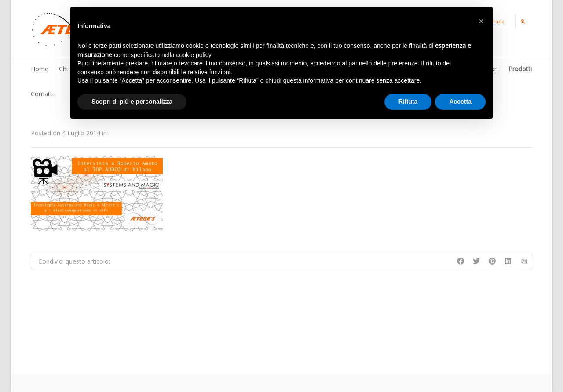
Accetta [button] (460, 102)
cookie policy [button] (194, 55)
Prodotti (520, 69)
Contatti (42, 94)
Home (40, 69)
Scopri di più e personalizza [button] (132, 102)
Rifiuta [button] (408, 102)
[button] (481, 21)
